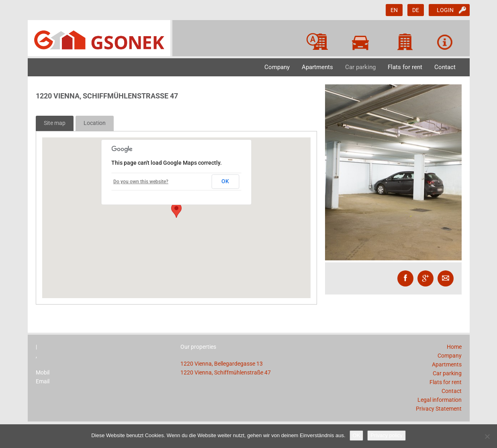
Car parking (360, 67)
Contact (445, 67)
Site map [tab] (55, 123)
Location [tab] (95, 123)
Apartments (317, 67)
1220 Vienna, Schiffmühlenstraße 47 (226, 372)
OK (225, 181)
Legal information (440, 400)
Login (445, 10)
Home (454, 347)
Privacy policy (386, 435)
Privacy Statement (439, 409)
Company (277, 67)
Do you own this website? (141, 182)
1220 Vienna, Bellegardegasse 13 (222, 364)
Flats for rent (405, 67)
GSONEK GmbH (100, 38)
